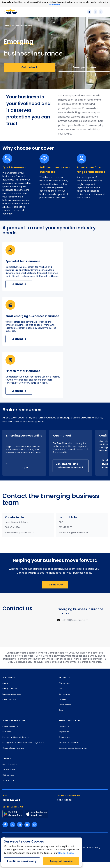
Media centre (65, 705)
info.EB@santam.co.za (75, 620)
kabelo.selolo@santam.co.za (20, 533)
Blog (61, 710)
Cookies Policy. (66, 853)
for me (5, 683)
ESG (60, 689)
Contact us (64, 727)
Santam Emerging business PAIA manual (69, 466)
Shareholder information (14, 748)
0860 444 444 (11, 800)
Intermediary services (69, 743)
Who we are (64, 683)
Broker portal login (84, 67)
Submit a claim (10, 764)
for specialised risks (21, 26)
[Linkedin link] (20, 825)
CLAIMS (7, 758)
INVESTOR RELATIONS (14, 721)
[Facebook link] (5, 825)
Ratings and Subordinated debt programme (23, 743)
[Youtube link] (27, 825)
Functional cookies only (22, 861)
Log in (24, 468)
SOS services (8, 775)
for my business (10, 689)
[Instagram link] (34, 825)
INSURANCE (9, 677)
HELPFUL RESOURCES (70, 721)
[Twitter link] (12, 825)
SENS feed (7, 732)
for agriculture (9, 699)
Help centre (64, 732)
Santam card (9, 781)
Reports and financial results (16, 737)
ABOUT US (64, 677)
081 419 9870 (65, 528)
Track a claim (9, 770)
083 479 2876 (12, 528)
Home (6, 26)
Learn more (19, 284)
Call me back (29, 67)
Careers (62, 699)
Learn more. (55, 5)
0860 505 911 (65, 800)
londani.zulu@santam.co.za (73, 533)
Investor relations (10, 727)
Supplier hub (64, 737)
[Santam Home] (10, 12)
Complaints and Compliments (73, 748)
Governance (64, 694)
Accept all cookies (61, 861)
